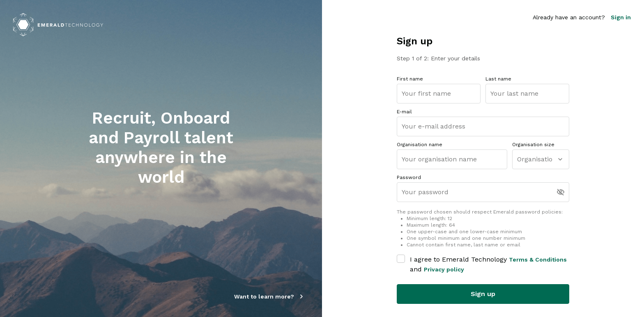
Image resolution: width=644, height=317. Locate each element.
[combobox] (518, 160)
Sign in (621, 17)
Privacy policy (444, 269)
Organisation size (533, 145)
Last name (498, 79)
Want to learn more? (270, 296)
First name (410, 79)
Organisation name (420, 145)
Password (409, 177)
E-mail (404, 112)
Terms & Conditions (538, 260)
